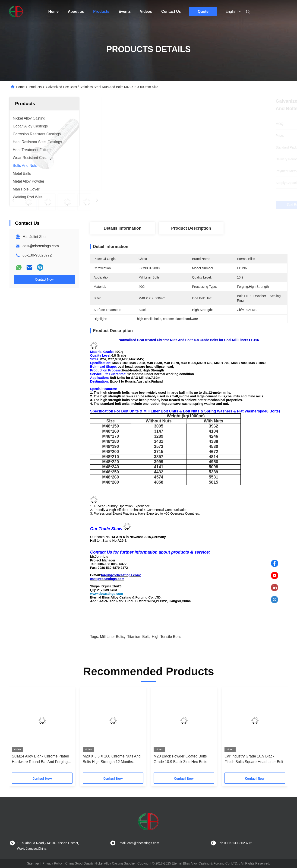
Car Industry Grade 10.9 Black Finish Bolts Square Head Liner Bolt (254, 759)
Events (125, 11)
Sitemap (33, 863)
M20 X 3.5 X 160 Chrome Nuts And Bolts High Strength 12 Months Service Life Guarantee (112, 759)
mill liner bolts (112, 637)
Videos (146, 11)
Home (54, 11)
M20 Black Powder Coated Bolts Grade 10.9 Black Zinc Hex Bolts (180, 759)
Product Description (191, 228)
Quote (203, 11)
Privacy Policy (52, 863)
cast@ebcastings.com (41, 246)
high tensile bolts (166, 637)
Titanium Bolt (138, 637)
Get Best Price (213, 205)
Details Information (122, 228)
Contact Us (171, 11)
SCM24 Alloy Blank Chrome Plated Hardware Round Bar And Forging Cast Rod (40, 759)
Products (101, 11)
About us (76, 11)
